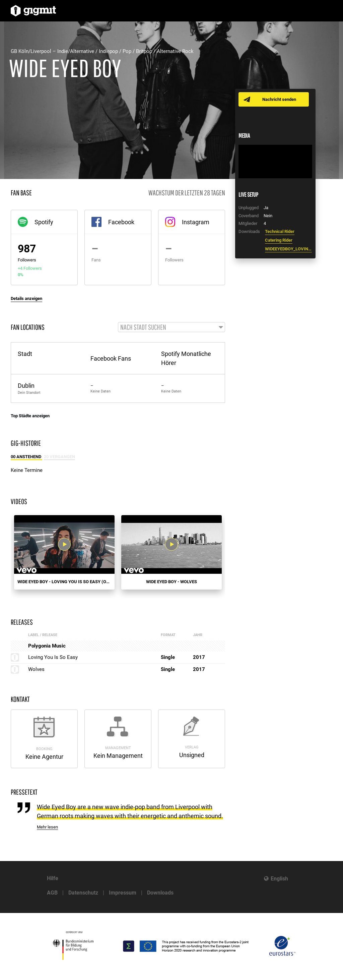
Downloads (160, 893)
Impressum (123, 893)
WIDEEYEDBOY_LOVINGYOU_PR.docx (288, 249)
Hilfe (53, 878)
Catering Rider (279, 240)
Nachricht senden (280, 99)
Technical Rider (280, 231)
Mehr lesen (47, 827)
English (279, 879)
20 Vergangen (59, 457)
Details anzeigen (26, 298)
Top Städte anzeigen (30, 416)
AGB (52, 893)
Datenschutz (83, 893)
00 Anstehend (26, 457)
